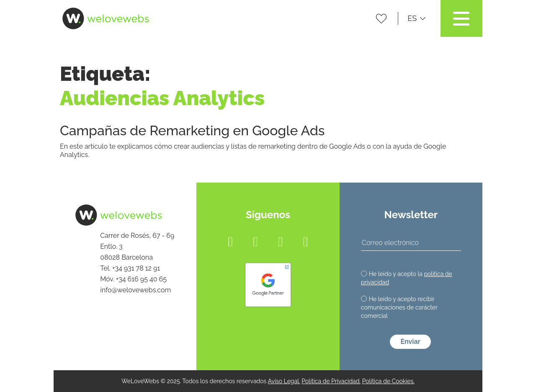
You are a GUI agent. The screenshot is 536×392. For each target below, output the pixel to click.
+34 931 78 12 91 (136, 268)
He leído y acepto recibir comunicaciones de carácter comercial (399, 307)
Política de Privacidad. (331, 381)
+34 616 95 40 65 (141, 279)
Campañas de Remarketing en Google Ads (192, 130)
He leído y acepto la (407, 278)
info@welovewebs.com (135, 290)
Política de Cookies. (388, 381)
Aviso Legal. (284, 381)
